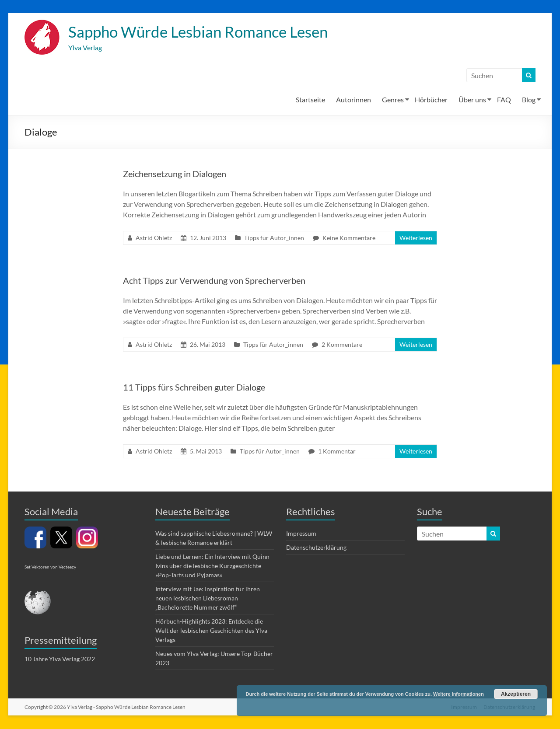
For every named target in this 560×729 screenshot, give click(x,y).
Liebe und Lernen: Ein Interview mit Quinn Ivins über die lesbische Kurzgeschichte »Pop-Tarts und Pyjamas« (212, 566)
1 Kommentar (337, 452)
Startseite (310, 100)
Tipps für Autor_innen (274, 238)
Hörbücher (431, 100)
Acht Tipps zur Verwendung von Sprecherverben (214, 281)
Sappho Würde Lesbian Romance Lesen (203, 32)
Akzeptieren (516, 694)
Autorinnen (353, 100)
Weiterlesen (416, 238)
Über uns (472, 100)
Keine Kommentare (349, 238)
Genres (393, 100)
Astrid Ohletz (154, 238)
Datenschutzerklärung (316, 548)
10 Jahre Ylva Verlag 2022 (60, 659)
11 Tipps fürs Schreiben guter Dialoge (194, 387)
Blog (529, 100)
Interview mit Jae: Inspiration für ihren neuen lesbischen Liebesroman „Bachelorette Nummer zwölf (208, 598)
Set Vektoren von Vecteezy (50, 567)
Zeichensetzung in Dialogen (175, 174)
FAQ (504, 100)
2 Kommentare (342, 345)
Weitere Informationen (458, 694)
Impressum (301, 534)
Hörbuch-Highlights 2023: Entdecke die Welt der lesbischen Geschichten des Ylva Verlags (211, 631)
